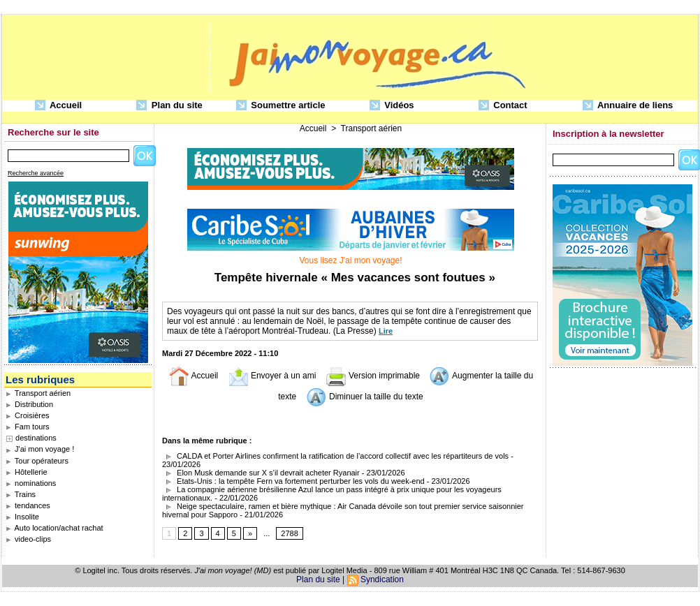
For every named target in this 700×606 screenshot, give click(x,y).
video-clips (28, 539)
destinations (36, 438)
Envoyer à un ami (272, 376)
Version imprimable (373, 376)
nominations (31, 483)
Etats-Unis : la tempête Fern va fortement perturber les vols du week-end (293, 481)
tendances (28, 505)
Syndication (382, 579)
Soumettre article (281, 106)
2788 (289, 533)
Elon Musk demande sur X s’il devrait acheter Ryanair (261, 473)
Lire (386, 331)
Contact (503, 106)
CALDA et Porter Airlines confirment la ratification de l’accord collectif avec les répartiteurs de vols (335, 456)
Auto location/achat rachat (54, 528)
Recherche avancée (36, 173)
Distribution (29, 404)
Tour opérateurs (37, 461)
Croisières (28, 415)
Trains (21, 494)
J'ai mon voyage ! (40, 449)
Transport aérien (38, 393)
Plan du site (169, 106)
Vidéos (392, 106)
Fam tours (28, 427)
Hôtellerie (27, 472)
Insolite (22, 517)
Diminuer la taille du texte (365, 397)
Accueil (58, 106)
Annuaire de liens (628, 106)
